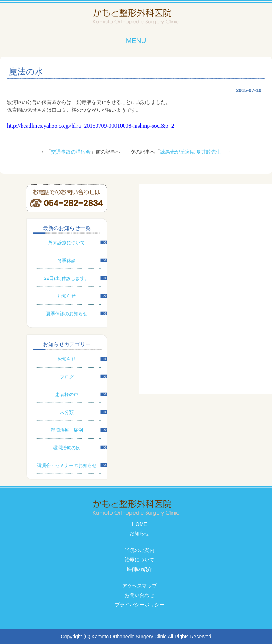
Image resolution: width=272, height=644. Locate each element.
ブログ (67, 377)
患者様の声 (67, 395)
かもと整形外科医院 (136, 17)
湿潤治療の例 (67, 448)
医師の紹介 (140, 569)
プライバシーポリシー (140, 605)
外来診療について (67, 243)
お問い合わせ (140, 595)
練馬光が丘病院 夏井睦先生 (191, 152)
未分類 (67, 412)
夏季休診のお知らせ (67, 314)
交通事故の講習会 (71, 152)
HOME (140, 524)
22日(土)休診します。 (67, 278)
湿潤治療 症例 (67, 430)
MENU (136, 41)
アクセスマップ (140, 586)
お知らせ (67, 296)
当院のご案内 (140, 550)
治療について (140, 560)
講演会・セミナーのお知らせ (67, 465)
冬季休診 (67, 260)
